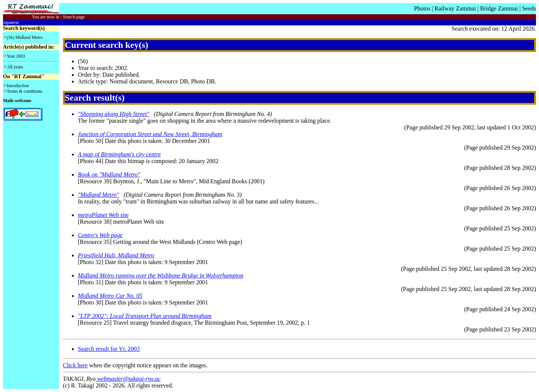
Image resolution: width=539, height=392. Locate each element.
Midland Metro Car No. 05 (110, 296)
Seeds (529, 8)
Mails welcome (17, 101)
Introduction (18, 86)
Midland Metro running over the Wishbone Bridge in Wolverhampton (161, 275)
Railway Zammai (455, 8)
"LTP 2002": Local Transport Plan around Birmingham (145, 316)
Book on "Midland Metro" (109, 174)
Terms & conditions (25, 91)
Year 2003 (16, 56)
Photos (422, 8)
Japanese (11, 22)
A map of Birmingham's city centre (119, 154)
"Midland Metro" (98, 195)
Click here (75, 365)
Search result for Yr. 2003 (109, 349)
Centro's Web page (100, 235)
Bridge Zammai (499, 8)
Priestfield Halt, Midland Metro (116, 255)
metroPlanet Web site (103, 215)
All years (15, 67)
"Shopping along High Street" (114, 114)
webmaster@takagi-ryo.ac (128, 379)
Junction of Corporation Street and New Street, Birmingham (150, 134)
